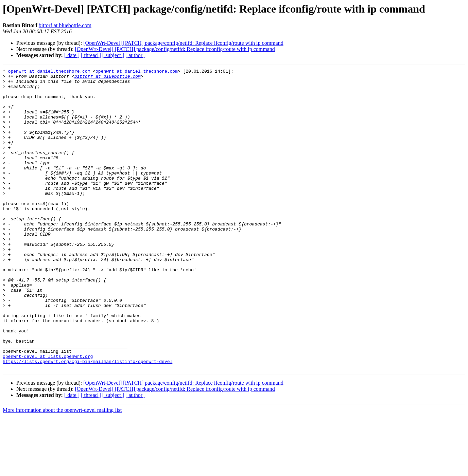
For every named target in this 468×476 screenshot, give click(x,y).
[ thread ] (91, 55)
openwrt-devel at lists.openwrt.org (48, 414)
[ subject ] (113, 55)
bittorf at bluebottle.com (65, 25)
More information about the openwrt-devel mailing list (62, 470)
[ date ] (72, 55)
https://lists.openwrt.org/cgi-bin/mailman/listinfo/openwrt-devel (88, 420)
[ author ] (136, 55)
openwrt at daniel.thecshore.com (49, 72)
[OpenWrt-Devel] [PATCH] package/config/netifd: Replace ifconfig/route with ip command (183, 43)
